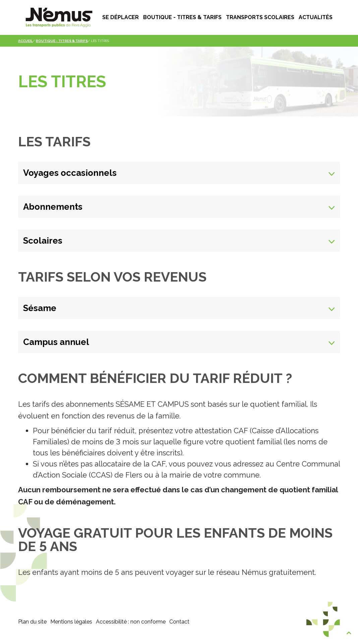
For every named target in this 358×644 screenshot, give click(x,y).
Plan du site (32, 622)
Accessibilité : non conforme (131, 622)
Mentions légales (71, 622)
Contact (179, 622)
